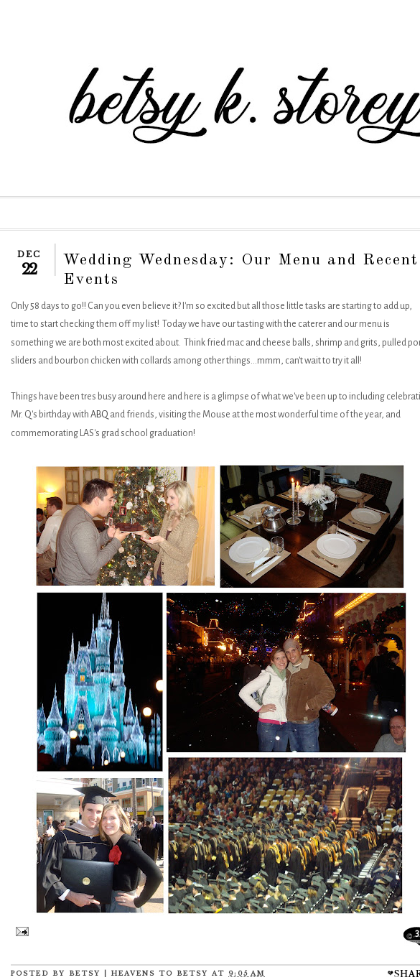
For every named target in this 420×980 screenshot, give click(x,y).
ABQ (99, 415)
